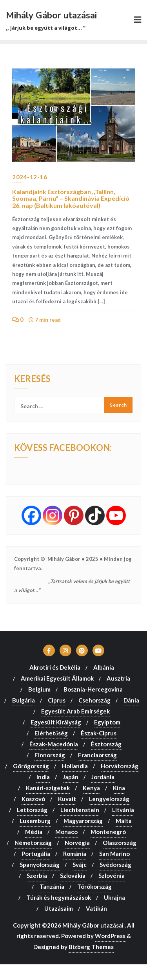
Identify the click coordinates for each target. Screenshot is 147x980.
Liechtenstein (80, 810)
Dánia (131, 700)
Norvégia (77, 843)
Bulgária (24, 700)
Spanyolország (40, 865)
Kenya (91, 788)
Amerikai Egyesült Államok (57, 678)
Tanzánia (52, 886)
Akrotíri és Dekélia (55, 667)
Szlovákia (73, 876)
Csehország (94, 700)
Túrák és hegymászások (59, 897)
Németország (33, 843)
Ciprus (57, 700)
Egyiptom (107, 722)
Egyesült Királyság (56, 722)
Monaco (66, 832)
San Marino (114, 854)
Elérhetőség (51, 733)
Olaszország (120, 843)
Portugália (36, 854)
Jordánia (103, 777)
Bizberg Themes (91, 947)
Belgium (39, 689)
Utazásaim (59, 908)
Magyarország (83, 821)
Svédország (115, 865)
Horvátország (120, 766)
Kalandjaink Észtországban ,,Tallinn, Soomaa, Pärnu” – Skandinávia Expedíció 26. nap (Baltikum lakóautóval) (71, 198)
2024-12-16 (30, 177)
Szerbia (37, 876)
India (43, 777)
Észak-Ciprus (99, 733)
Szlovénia (112, 876)
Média (34, 832)
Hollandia (75, 766)
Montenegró (108, 832)
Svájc (80, 865)
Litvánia (123, 810)
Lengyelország (109, 799)
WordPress (110, 936)
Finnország (50, 755)
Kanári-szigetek (48, 788)
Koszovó (33, 799)
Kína (119, 788)
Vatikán (96, 908)
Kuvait (67, 799)
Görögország (31, 766)
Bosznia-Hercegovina (93, 689)
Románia (75, 854)
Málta (124, 821)
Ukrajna (114, 897)
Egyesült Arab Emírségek (75, 711)
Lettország (32, 810)
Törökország (94, 886)
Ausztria (118, 678)
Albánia (104, 667)
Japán (71, 777)
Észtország (106, 744)
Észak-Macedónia (54, 744)
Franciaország (97, 755)
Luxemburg (35, 821)
